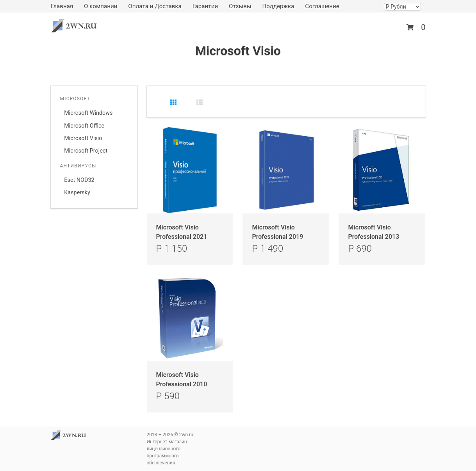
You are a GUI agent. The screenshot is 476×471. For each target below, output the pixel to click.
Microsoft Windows (88, 113)
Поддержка (278, 6)
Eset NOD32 (79, 180)
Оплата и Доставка (155, 6)
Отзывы (240, 6)
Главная (62, 6)
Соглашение (322, 6)
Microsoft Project (86, 151)
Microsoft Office (84, 126)
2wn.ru (76, 26)
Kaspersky (77, 193)
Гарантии (205, 6)
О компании (101, 6)
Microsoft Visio (83, 138)
